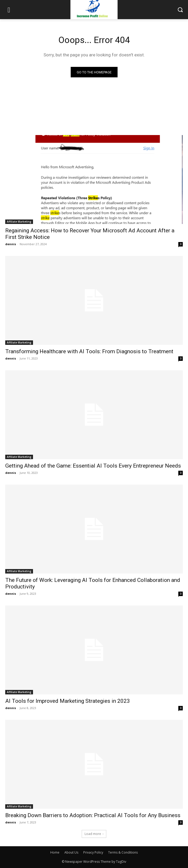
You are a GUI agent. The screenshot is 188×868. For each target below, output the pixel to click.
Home (55, 852)
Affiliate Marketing (19, 222)
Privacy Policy (93, 852)
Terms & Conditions (123, 852)
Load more (94, 834)
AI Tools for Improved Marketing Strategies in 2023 (68, 701)
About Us (71, 852)
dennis (11, 244)
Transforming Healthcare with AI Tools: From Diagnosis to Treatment (89, 351)
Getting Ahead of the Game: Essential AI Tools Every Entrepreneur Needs (93, 466)
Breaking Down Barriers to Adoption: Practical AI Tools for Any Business (93, 815)
